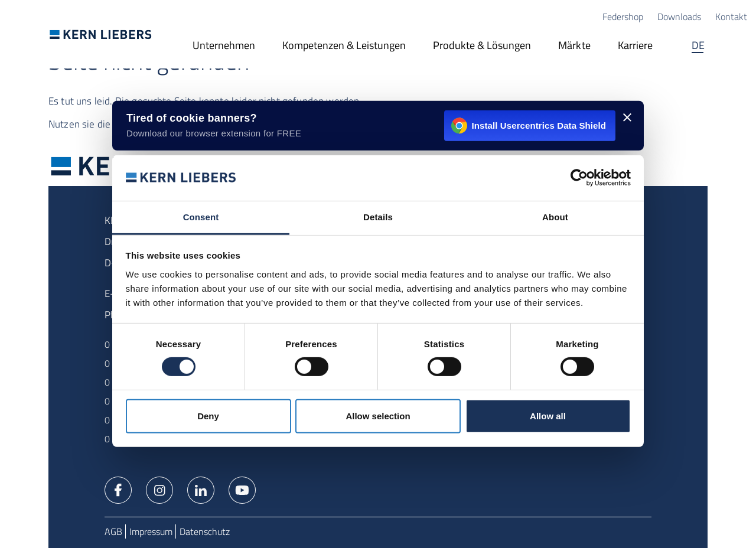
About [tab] (555, 217)
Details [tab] (378, 217)
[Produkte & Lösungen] (482, 46)
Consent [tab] (201, 217)
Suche (735, 46)
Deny (208, 416)
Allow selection (378, 416)
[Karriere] (635, 46)
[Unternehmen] (224, 46)
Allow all (548, 416)
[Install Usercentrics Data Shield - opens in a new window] (378, 126)
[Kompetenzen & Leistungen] (344, 46)
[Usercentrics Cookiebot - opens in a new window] (579, 178)
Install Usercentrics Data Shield (529, 126)
